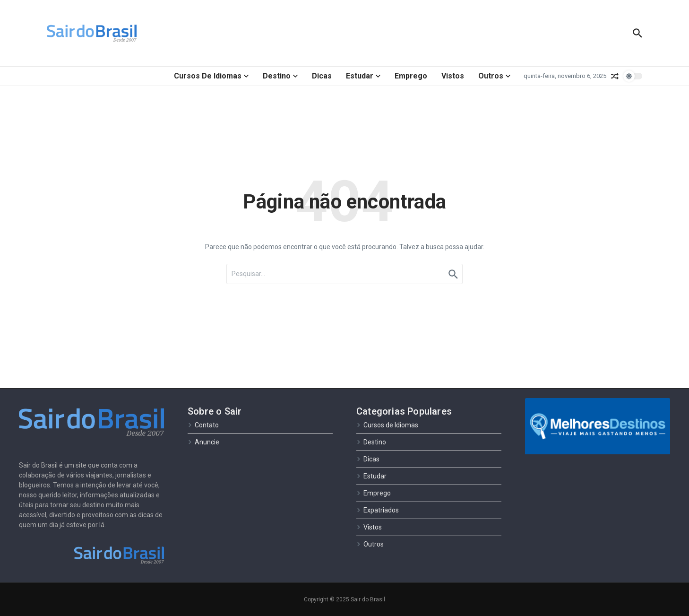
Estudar (363, 76)
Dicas (322, 76)
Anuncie (203, 442)
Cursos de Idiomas (211, 76)
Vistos (453, 76)
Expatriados (378, 510)
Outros (494, 76)
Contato (203, 425)
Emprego (411, 76)
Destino (280, 76)
